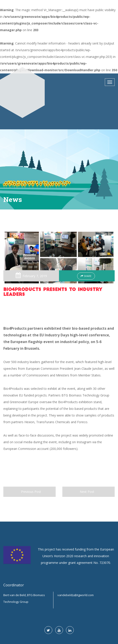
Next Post (89, 492)
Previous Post (29, 492)
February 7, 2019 (35, 276)
